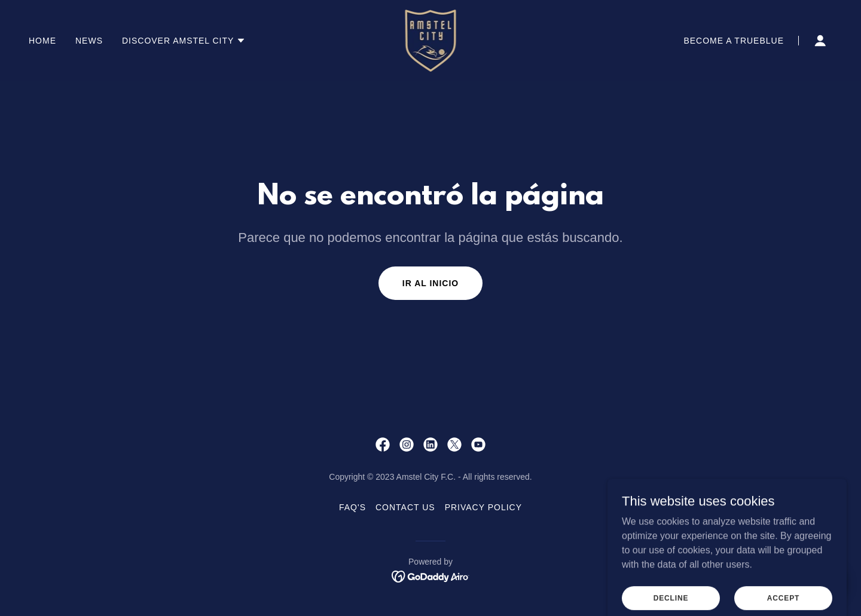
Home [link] (42, 41)
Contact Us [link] (405, 507)
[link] (431, 40)
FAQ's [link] (352, 507)
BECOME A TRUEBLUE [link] (734, 41)
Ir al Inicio (430, 283)
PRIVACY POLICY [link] (483, 507)
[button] (184, 41)
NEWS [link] (89, 41)
